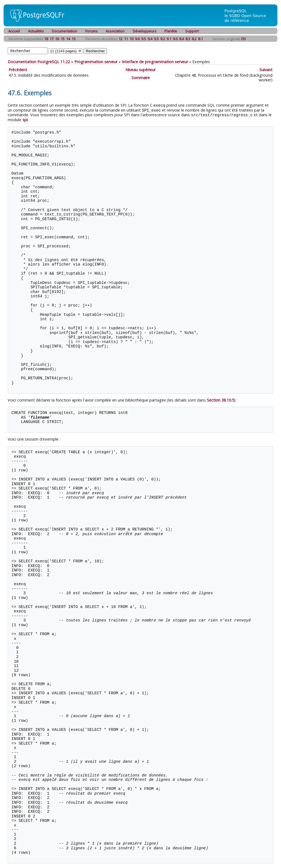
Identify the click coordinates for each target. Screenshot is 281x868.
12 (120, 39)
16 (57, 39)
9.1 (169, 39)
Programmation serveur (96, 62)
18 (46, 39)
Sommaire (141, 78)
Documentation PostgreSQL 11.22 (39, 62)
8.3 (188, 39)
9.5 (144, 39)
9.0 (175, 39)
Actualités (36, 31)
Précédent (18, 70)
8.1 (200, 39)
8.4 (182, 39)
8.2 (194, 39)
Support (192, 31)
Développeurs (145, 31)
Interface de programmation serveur (155, 62)
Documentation (64, 31)
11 (126, 39)
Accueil (14, 31)
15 (63, 39)
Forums (92, 31)
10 (131, 39)
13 (74, 39)
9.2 (163, 39)
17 (52, 39)
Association (115, 31)
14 (68, 39)
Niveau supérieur (140, 70)
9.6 (137, 39)
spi (25, 119)
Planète (171, 31)
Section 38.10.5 (220, 399)
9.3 (156, 39)
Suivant (266, 70)
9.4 (150, 39)
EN (243, 39)
